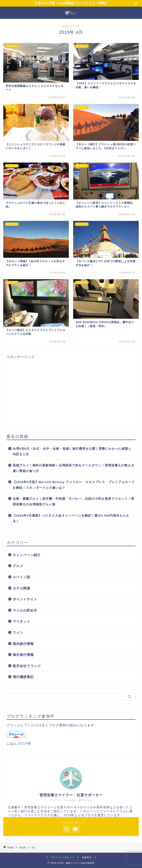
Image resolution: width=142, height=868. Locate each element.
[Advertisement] (71, 390)
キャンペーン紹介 (27, 555)
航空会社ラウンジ (27, 666)
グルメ (18, 566)
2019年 (23, 848)
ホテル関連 (21, 588)
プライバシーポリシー (62, 857)
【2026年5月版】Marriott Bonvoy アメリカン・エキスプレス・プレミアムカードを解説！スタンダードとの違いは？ (74, 485)
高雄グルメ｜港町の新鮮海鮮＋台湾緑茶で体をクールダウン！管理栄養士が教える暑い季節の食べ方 (74, 468)
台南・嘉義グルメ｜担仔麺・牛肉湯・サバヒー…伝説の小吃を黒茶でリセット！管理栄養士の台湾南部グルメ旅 (74, 502)
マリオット (21, 621)
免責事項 (87, 857)
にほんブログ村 (19, 744)
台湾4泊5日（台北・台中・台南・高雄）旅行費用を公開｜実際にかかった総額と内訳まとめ (72, 452)
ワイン (18, 633)
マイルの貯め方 (25, 610)
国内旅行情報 (23, 644)
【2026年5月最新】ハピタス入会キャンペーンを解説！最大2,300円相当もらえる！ (71, 518)
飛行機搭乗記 (23, 677)
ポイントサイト (25, 599)
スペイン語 (21, 577)
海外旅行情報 (23, 655)
